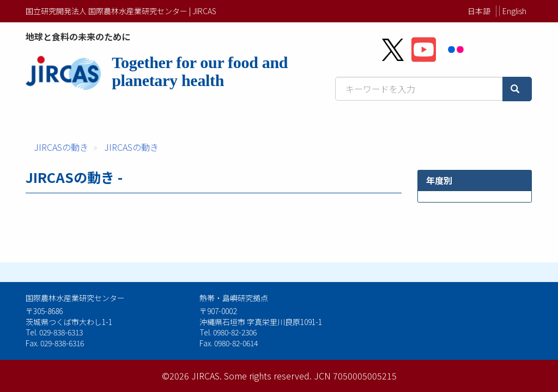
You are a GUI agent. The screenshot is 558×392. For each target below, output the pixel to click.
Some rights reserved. (268, 376)
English (514, 11)
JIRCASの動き (61, 147)
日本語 (479, 11)
